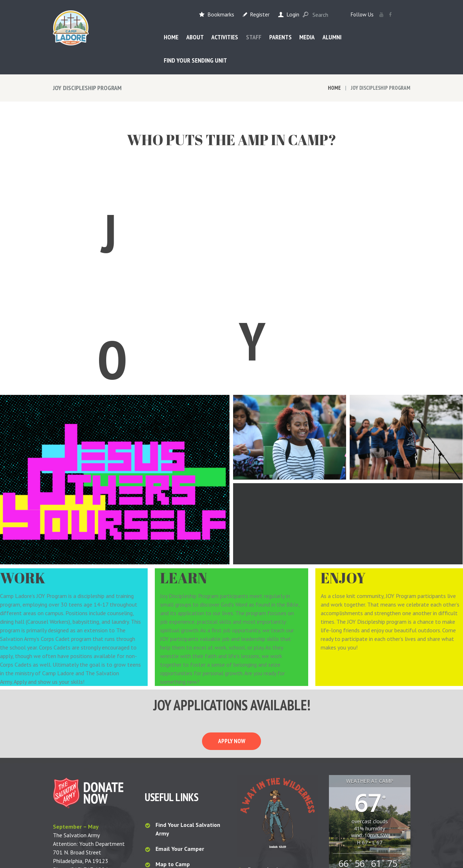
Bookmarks (221, 14)
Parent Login (264, 736)
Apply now (232, 607)
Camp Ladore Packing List (190, 746)
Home (334, 88)
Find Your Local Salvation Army (188, 695)
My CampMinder (268, 782)
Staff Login (262, 751)
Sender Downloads (272, 766)
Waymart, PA (370, 752)
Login (293, 14)
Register (260, 14)
